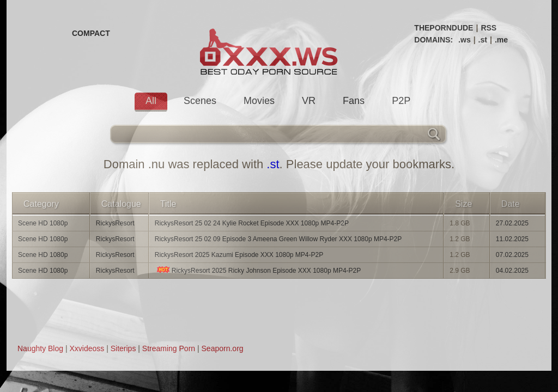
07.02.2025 (512, 255)
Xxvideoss (87, 348)
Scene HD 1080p (43, 223)
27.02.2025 (512, 223)
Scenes (200, 101)
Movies (259, 101)
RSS (489, 28)
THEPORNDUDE (444, 28)
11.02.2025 (512, 239)
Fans (354, 101)
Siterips (123, 348)
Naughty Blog (40, 348)
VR (309, 101)
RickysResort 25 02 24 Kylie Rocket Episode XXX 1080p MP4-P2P (252, 223)
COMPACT (91, 33)
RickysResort (115, 223)
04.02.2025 (512, 271)
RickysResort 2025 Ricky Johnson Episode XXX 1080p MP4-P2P (258, 270)
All (151, 101)
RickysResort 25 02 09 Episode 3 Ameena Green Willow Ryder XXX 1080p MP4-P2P (278, 239)
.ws (465, 40)
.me (501, 40)
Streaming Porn (169, 348)
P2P (401, 101)
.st (483, 40)
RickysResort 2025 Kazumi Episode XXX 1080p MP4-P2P (239, 255)
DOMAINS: (433, 40)
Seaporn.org (223, 348)
